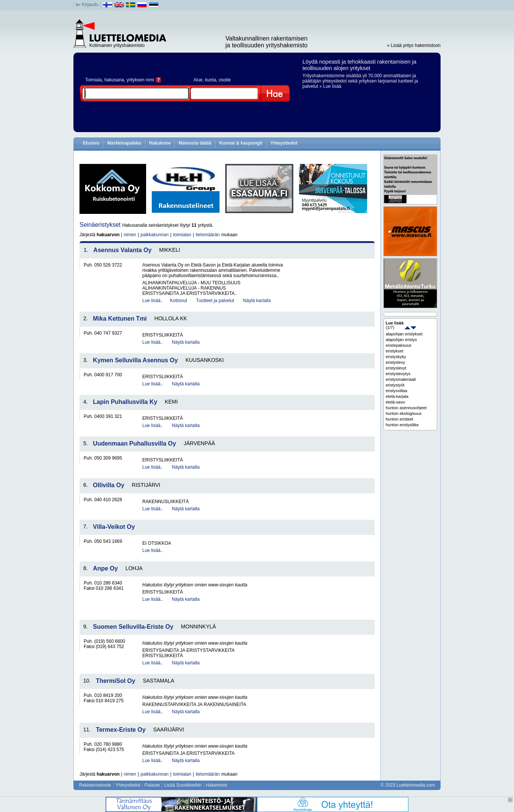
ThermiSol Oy (115, 681)
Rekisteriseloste (95, 785)
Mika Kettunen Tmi (120, 319)
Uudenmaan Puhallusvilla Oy (135, 443)
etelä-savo (395, 402)
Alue (198, 80)
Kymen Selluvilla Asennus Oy (136, 360)
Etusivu (91, 143)
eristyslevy (395, 362)
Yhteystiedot (284, 143)
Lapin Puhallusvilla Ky (125, 402)
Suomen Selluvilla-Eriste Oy (133, 627)
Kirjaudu (90, 5)
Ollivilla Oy (109, 485)
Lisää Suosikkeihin (183, 785)
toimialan (182, 235)
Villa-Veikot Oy (114, 527)
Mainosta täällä (195, 143)
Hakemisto (217, 785)
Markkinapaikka (124, 143)
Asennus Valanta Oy (123, 250)
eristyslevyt (396, 368)
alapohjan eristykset (404, 334)
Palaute (152, 785)
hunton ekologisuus (404, 413)
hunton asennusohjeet (406, 408)
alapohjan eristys (401, 340)
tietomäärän (208, 235)
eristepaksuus (399, 345)
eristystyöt (395, 385)
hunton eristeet (400, 419)
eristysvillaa (396, 391)
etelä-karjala (397, 396)
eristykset (394, 351)
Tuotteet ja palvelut (215, 301)
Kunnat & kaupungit (241, 143)
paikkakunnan (154, 235)
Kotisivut (178, 301)
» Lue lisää (330, 86)
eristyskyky (396, 357)
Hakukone (160, 143)
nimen (130, 235)
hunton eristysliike (402, 425)
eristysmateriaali (401, 379)
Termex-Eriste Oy (121, 730)
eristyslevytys (398, 374)
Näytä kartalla (257, 301)
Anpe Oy (106, 568)
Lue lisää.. (153, 301)
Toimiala (93, 80)
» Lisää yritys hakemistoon (414, 45)
